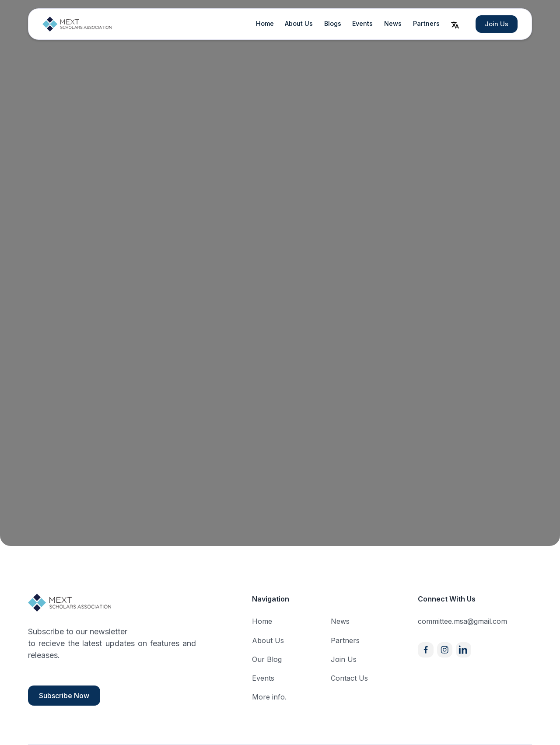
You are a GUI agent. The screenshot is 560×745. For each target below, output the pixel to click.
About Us (299, 23)
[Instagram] (445, 650)
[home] (77, 24)
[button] (455, 24)
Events (362, 23)
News (393, 23)
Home (265, 23)
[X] (464, 650)
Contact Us (349, 678)
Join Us (497, 24)
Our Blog (267, 659)
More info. (269, 697)
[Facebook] (425, 650)
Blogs (333, 23)
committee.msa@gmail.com (462, 621)
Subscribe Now (64, 696)
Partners (426, 23)
